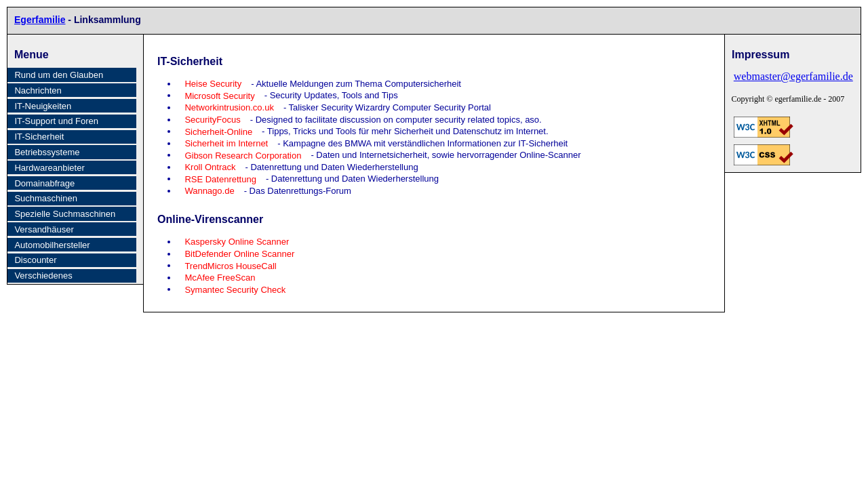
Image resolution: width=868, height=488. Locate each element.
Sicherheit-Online (218, 131)
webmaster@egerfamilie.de (787, 76)
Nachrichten (38, 90)
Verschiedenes (43, 276)
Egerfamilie (40, 20)
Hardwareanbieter (49, 168)
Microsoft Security (219, 95)
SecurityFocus (212, 120)
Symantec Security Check (235, 289)
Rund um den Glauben (59, 75)
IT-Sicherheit (39, 137)
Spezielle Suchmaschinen (65, 214)
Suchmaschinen (46, 198)
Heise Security (213, 84)
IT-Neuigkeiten (43, 106)
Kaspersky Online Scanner (237, 242)
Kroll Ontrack (210, 167)
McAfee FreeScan (220, 278)
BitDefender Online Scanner (239, 254)
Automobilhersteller (52, 245)
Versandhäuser (44, 229)
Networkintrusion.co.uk (229, 107)
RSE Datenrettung (220, 179)
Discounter (35, 260)
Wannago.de (209, 191)
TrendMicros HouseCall (230, 265)
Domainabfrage (44, 183)
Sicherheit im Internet (226, 143)
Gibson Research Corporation (243, 155)
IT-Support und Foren (56, 121)
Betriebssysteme (47, 152)
